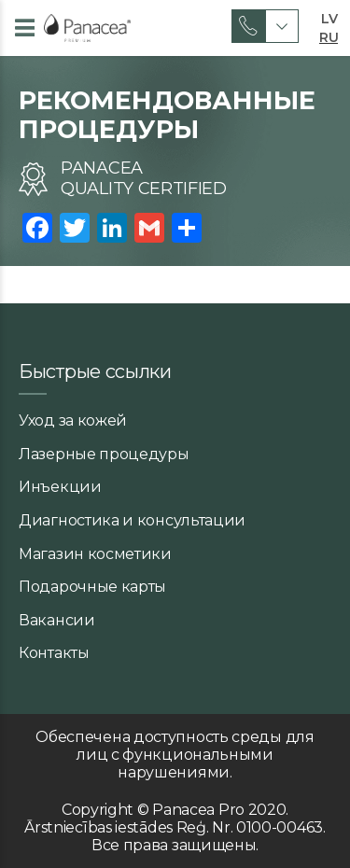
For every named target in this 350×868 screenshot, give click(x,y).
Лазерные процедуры (104, 454)
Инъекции (60, 487)
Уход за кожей (73, 420)
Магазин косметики (95, 554)
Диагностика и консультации (132, 520)
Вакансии (57, 620)
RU (329, 35)
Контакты (54, 653)
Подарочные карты (92, 587)
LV (329, 17)
